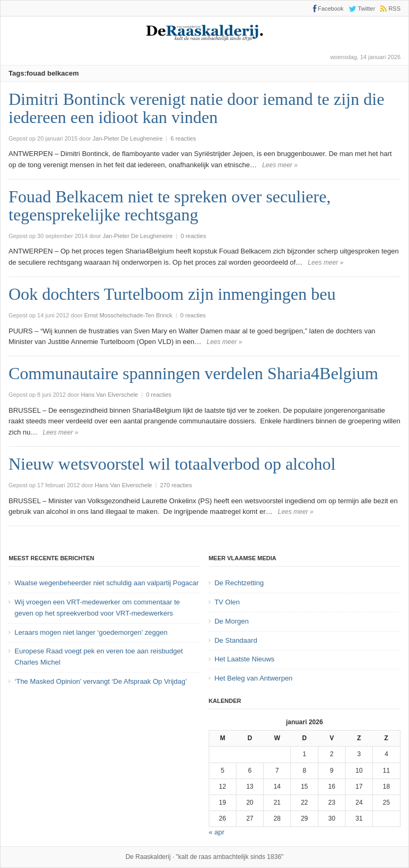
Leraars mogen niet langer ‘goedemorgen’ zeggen (91, 632)
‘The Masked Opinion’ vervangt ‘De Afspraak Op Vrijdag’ (100, 681)
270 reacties (176, 485)
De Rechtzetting (239, 583)
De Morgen (232, 621)
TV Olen (227, 602)
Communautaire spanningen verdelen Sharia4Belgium (193, 373)
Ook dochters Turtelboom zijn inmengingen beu (172, 294)
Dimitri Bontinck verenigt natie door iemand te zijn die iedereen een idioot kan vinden (197, 108)
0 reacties (193, 236)
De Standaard (236, 640)
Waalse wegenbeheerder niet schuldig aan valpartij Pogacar (107, 583)
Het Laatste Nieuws (245, 659)
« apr (217, 832)
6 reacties (183, 138)
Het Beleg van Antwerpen (254, 678)
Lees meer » (280, 165)
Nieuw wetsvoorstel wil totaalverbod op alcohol (172, 464)
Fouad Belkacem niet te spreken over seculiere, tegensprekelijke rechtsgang (170, 206)
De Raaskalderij (148, 857)
